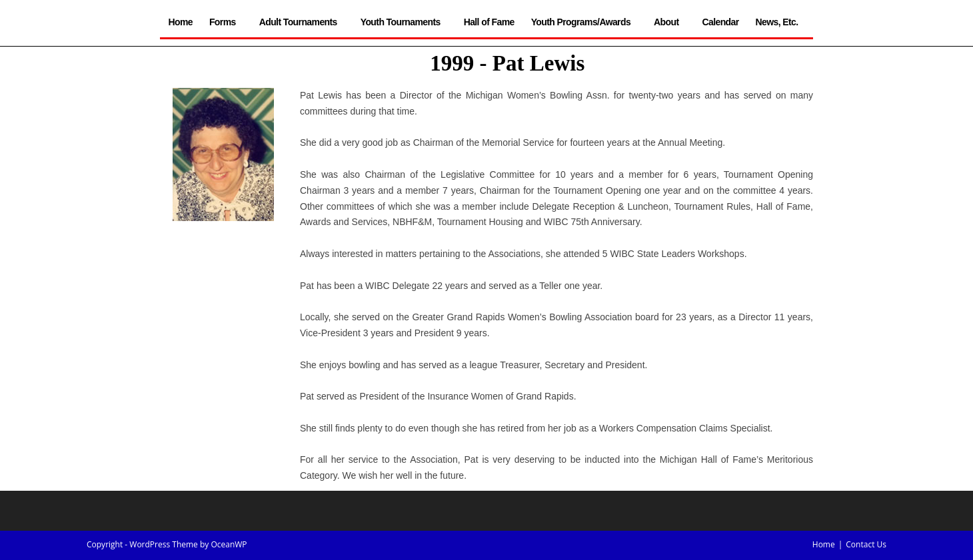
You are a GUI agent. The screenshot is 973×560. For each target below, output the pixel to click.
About (669, 22)
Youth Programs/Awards (584, 22)
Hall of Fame (489, 22)
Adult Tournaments (302, 22)
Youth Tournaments (404, 22)
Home (180, 22)
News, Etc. (780, 22)
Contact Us (866, 544)
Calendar (720, 22)
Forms (226, 22)
